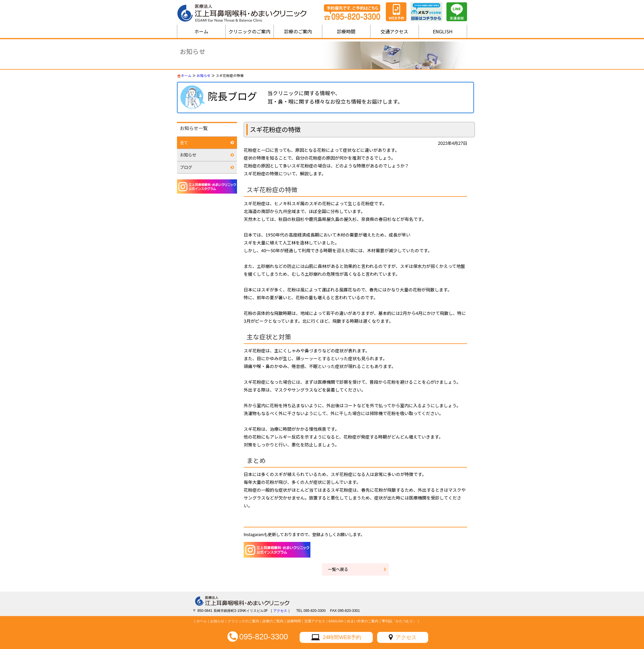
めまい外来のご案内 (363, 621)
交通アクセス (394, 31)
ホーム (201, 31)
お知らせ (204, 76)
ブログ (186, 167)
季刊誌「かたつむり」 (399, 621)
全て (184, 143)
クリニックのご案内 (249, 31)
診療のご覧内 (273, 621)
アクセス (406, 637)
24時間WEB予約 (342, 637)
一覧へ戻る (338, 569)
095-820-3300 (264, 637)
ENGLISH (443, 31)
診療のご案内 (298, 31)
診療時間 (346, 31)
